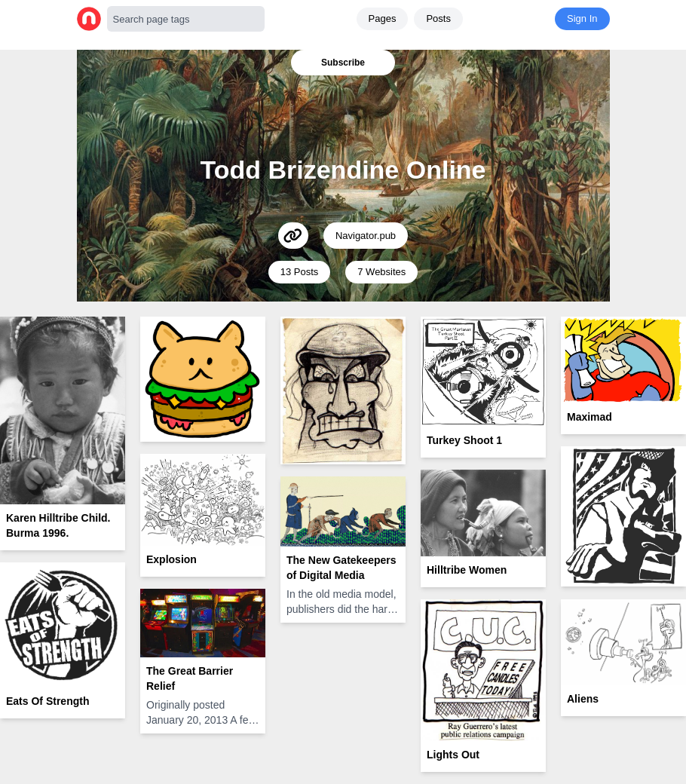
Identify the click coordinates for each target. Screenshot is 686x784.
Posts (438, 18)
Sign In (582, 18)
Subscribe (343, 63)
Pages (383, 18)
